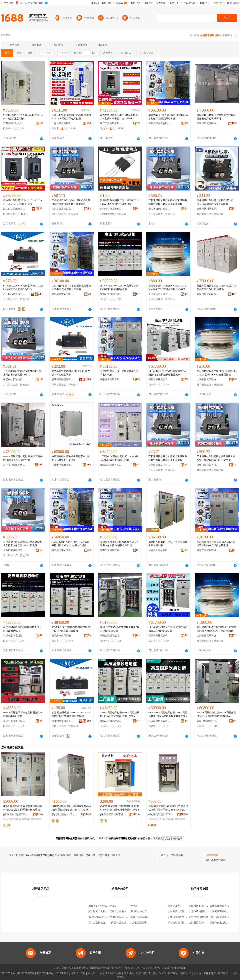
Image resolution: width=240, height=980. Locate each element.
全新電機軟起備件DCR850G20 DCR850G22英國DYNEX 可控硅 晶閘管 (217, 373)
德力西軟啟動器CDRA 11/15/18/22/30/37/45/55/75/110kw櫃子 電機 (23, 202)
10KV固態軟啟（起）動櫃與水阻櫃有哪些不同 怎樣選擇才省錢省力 (71, 287)
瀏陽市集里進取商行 (221, 923)
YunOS (162, 973)
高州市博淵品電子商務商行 (208, 209)
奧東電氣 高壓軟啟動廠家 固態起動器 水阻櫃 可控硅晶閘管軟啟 (168, 117)
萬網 (183, 973)
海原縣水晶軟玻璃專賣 (142, 911)
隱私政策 (140, 968)
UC (189, 973)
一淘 (100, 973)
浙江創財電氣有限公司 (14, 209)
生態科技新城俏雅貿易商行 (14, 379)
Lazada (120, 977)
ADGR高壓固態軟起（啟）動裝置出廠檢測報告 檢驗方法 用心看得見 (71, 544)
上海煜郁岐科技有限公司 (14, 550)
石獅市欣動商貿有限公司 (181, 917)
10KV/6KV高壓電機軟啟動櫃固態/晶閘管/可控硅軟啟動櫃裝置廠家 (167, 373)
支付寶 (197, 973)
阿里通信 (173, 973)
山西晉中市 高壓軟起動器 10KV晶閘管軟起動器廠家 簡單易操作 (119, 458)
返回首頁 (158, 838)
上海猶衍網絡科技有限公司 (159, 209)
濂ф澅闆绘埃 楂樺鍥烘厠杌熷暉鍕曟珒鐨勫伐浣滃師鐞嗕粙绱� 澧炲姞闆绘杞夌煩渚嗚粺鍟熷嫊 (23, 808)
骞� (40, 814)
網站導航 (182, 968)
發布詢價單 (212, 855)
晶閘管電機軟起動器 (182, 855)
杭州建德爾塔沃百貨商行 (159, 465)
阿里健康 (223, 973)
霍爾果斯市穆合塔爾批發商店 (204, 906)
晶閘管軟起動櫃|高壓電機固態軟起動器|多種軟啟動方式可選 (216, 117)
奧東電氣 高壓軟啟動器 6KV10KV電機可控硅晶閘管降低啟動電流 (216, 544)
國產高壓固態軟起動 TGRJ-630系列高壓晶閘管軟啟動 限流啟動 (217, 287)
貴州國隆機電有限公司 (222, 906)
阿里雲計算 (149, 973)
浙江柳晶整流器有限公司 (14, 294)
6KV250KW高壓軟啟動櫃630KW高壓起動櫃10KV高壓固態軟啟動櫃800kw (168, 714)
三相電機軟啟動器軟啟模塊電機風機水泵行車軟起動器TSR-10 (22, 373)
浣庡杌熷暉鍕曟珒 (176, 819)
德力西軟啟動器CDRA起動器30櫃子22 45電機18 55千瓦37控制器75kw (119, 117)
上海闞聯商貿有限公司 (222, 911)
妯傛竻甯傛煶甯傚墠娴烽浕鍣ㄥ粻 (115, 814)
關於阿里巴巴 (155, 968)
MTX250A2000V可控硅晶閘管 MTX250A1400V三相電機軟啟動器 (23, 287)
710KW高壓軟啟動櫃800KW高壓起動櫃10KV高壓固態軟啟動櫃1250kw (120, 714)
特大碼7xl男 (174, 906)
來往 (206, 973)
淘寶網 (74, 973)
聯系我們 (170, 968)
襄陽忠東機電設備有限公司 (111, 294)
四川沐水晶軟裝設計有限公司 (125, 923)
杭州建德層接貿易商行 (63, 209)
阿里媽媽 (129, 973)
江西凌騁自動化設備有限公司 (14, 123)
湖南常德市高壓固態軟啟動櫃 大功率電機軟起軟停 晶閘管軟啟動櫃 (119, 544)
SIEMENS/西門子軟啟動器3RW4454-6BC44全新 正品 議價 (23, 117)
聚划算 (91, 973)
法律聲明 (116, 968)
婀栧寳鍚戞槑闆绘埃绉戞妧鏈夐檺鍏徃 (163, 814)
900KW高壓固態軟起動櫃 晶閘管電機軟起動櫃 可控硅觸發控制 (23, 458)
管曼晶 (134, 906)
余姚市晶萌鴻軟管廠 (99, 906)
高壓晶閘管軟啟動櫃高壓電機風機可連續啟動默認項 (22, 629)
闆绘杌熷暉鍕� (12, 819)
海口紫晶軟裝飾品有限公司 (103, 923)
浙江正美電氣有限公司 (111, 123)
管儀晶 (113, 906)
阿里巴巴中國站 (45, 973)
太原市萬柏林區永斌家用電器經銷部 (208, 911)
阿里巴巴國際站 (26, 973)
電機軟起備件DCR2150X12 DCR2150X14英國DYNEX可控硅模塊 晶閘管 (168, 287)
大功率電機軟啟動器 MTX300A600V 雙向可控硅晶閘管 (71, 373)
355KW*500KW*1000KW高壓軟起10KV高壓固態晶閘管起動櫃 (119, 287)
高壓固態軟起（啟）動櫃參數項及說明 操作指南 (119, 373)
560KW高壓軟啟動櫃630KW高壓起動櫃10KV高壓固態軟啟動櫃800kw (216, 714)
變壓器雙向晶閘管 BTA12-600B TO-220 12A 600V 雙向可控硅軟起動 (120, 202)
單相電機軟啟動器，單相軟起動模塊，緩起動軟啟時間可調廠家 (215, 202)
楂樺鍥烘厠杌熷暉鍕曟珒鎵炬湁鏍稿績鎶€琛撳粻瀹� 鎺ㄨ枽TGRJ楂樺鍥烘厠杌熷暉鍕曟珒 (71, 808)
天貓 (83, 973)
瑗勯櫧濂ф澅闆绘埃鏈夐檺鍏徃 (18, 814)
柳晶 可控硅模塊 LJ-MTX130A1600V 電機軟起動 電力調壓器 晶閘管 (71, 714)
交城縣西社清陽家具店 (180, 911)
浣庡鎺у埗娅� (157, 819)
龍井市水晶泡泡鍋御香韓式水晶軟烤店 (130, 911)
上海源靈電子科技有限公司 (159, 294)
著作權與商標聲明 (99, 968)
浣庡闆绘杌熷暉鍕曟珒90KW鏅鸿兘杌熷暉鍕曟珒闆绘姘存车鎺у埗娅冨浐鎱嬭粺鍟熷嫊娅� (168, 808)
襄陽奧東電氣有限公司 (159, 123)
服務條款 (128, 968)
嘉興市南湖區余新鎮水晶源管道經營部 (151, 917)
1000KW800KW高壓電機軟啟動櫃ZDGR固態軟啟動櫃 (119, 629)
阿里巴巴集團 (8, 973)
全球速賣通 (62, 973)
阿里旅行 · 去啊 (113, 973)
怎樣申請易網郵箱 (198, 917)
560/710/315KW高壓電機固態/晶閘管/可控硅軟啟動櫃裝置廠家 (71, 629)
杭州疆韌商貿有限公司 (208, 465)
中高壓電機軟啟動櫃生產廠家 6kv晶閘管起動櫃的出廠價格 (70, 458)
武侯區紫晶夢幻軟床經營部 (124, 917)
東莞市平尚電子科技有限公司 (111, 209)
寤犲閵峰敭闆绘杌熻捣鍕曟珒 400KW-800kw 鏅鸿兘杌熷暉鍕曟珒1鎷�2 (119, 808)
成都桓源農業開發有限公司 (182, 923)
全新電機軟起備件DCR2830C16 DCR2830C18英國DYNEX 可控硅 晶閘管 (217, 629)
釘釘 (213, 973)
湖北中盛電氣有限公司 (63, 465)
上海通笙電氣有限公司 (201, 923)
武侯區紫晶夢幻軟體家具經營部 (147, 923)
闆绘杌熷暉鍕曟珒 (32, 819)
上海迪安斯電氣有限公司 (63, 123)
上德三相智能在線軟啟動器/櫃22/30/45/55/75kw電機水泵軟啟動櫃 (71, 117)
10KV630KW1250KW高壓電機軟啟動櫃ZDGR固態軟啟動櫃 (168, 629)
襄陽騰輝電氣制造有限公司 (208, 123)
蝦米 (139, 973)
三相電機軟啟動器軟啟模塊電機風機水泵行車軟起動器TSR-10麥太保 (71, 202)
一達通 (234, 973)
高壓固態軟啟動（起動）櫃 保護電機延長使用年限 (168, 544)
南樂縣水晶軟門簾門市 (100, 917)
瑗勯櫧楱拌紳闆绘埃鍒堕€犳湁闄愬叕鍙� (67, 814)
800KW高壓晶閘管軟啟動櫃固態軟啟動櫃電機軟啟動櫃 (23, 714)
